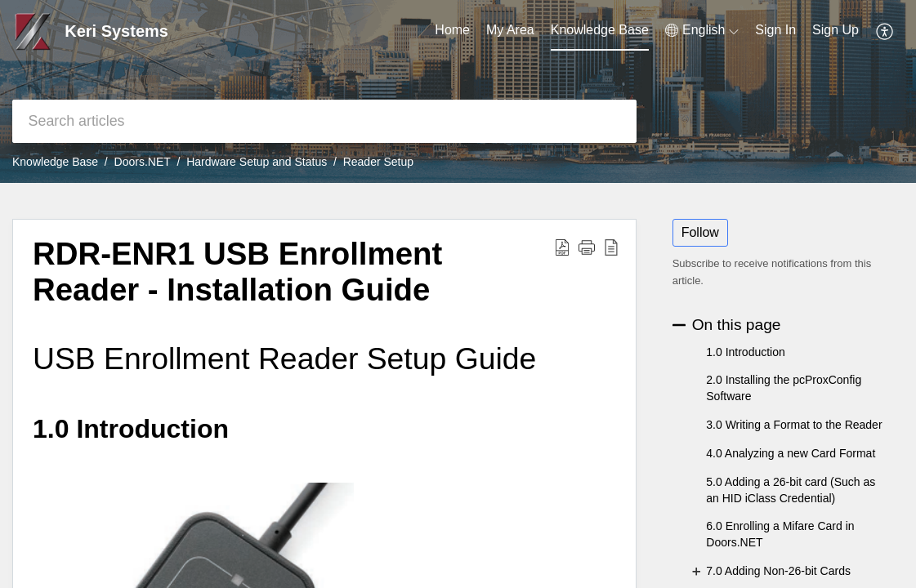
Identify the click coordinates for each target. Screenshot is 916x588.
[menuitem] (702, 30)
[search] (324, 121)
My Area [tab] (510, 30)
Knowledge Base (55, 162)
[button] (587, 247)
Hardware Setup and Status (257, 162)
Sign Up (836, 30)
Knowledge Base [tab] (600, 30)
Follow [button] (700, 232)
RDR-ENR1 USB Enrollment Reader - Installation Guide (237, 272)
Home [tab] (452, 30)
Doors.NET (143, 162)
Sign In (775, 30)
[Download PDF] (562, 247)
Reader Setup (378, 162)
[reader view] (611, 247)
